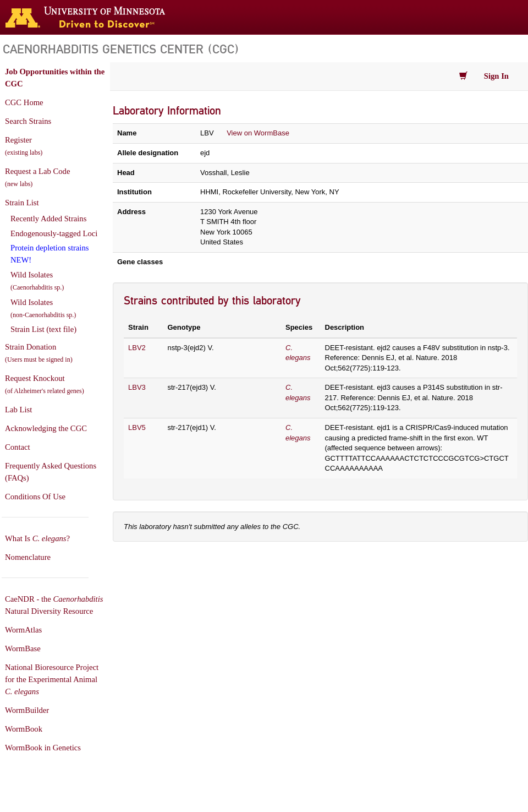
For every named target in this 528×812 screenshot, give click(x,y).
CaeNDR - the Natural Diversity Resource (54, 605)
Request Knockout (45, 384)
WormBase (23, 648)
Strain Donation (39, 353)
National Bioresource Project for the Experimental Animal (52, 679)
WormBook (24, 729)
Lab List (18, 410)
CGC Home (24, 102)
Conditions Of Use (35, 497)
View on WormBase (258, 133)
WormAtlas (23, 630)
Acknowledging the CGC (46, 428)
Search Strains (28, 121)
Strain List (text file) (43, 329)
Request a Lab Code (37, 177)
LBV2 (137, 348)
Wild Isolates (37, 281)
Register (24, 146)
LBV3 (137, 387)
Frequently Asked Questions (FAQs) (51, 472)
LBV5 (137, 427)
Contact (18, 447)
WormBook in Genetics (43, 748)
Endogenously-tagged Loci (54, 233)
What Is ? (37, 538)
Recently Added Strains (48, 219)
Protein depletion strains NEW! (50, 254)
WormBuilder (27, 710)
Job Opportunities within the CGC (55, 78)
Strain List (22, 203)
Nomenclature (28, 557)
